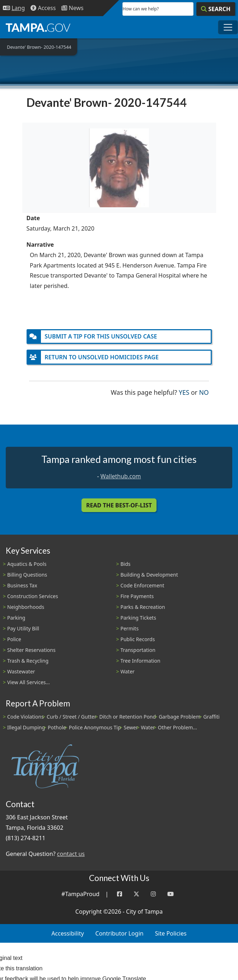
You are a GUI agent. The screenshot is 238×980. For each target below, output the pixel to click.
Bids (126, 564)
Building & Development (149, 575)
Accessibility (67, 933)
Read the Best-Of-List (119, 505)
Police (14, 639)
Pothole (57, 727)
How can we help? (141, 9)
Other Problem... (178, 727)
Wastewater (21, 671)
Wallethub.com (121, 476)
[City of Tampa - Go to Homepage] (38, 27)
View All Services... (29, 682)
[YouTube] (171, 894)
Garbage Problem (179, 717)
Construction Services (33, 596)
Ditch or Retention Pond (128, 717)
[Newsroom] (72, 8)
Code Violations (25, 717)
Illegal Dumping (26, 727)
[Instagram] (153, 894)
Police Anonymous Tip (95, 727)
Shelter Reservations (31, 650)
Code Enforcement (143, 585)
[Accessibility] (43, 8)
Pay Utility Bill (23, 628)
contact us (71, 854)
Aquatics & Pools (27, 564)
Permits (130, 628)
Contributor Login (120, 933)
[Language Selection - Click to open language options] (14, 8)
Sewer (131, 727)
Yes (184, 392)
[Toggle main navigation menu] (228, 27)
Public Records (138, 639)
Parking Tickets (138, 618)
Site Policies (171, 933)
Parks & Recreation (143, 607)
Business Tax (22, 585)
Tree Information (141, 661)
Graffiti (211, 717)
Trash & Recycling (28, 661)
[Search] (216, 9)
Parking (16, 618)
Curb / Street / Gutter (72, 717)
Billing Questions (27, 575)
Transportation (138, 650)
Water (128, 671)
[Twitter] (136, 894)
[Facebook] (120, 894)
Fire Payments (137, 596)
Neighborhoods (26, 607)
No (204, 392)
